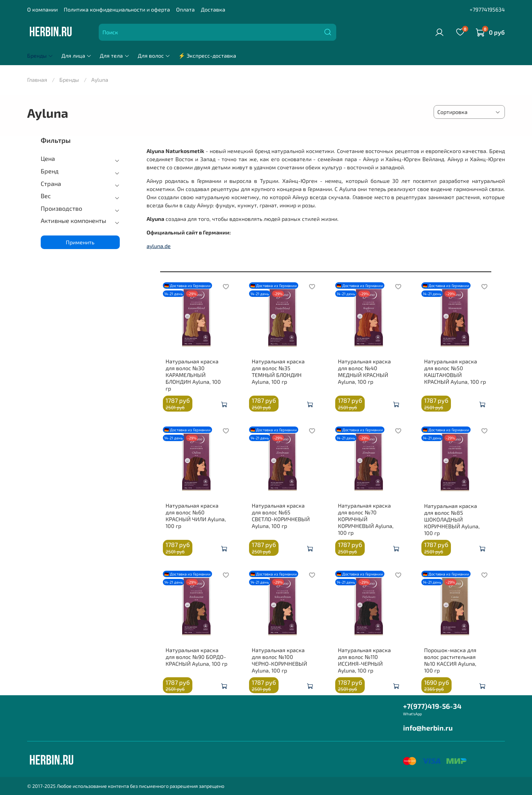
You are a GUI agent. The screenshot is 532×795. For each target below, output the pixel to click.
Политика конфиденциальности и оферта (117, 9)
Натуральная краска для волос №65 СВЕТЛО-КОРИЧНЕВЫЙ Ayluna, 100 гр (281, 516)
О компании (42, 9)
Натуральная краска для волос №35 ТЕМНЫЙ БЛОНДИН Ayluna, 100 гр (278, 371)
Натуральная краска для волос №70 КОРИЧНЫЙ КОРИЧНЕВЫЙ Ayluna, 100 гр (366, 519)
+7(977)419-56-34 (432, 706)
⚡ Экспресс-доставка (207, 55)
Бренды (40, 55)
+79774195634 (487, 9)
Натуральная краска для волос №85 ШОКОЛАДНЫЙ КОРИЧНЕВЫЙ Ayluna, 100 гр (452, 519)
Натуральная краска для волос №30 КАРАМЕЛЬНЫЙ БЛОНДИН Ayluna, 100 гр (193, 375)
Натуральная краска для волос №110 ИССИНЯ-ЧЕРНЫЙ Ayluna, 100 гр (364, 660)
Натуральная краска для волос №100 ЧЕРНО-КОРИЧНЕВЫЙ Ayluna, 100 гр (279, 660)
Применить (80, 242)
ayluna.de (159, 246)
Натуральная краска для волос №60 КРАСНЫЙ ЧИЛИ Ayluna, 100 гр (196, 516)
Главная (37, 80)
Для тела (115, 55)
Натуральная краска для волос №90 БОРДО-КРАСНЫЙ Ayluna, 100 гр (196, 657)
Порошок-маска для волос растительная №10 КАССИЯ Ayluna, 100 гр (450, 660)
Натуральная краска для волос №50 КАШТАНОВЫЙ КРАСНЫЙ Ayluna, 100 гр (455, 371)
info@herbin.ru (428, 728)
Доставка (213, 9)
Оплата (185, 9)
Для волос (154, 55)
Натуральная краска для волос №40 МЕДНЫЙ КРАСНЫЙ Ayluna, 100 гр (364, 371)
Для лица (77, 55)
